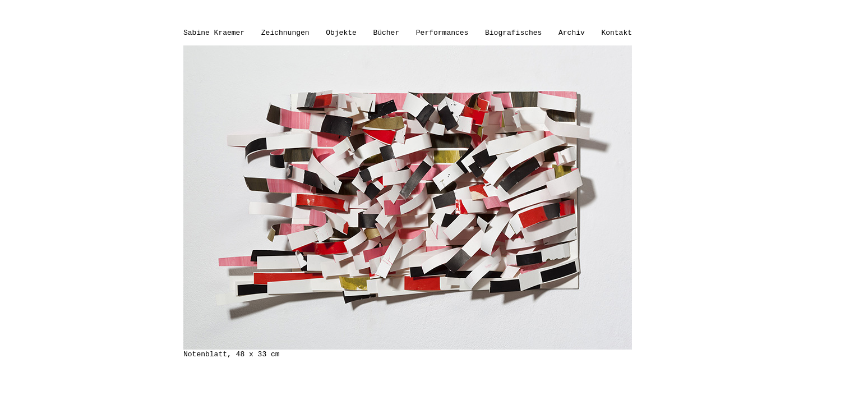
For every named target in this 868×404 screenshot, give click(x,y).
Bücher (386, 33)
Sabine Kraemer (214, 33)
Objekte (341, 33)
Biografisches (513, 33)
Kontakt (617, 33)
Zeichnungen (285, 33)
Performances (442, 33)
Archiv (572, 33)
